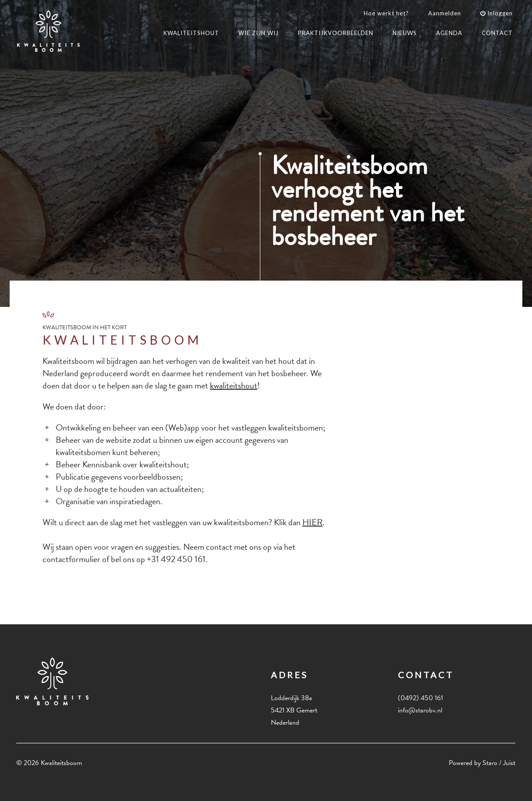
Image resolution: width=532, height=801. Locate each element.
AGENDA (449, 33)
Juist (509, 763)
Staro (490, 763)
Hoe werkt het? (386, 13)
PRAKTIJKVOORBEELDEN (336, 33)
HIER (312, 522)
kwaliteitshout (234, 385)
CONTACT (497, 33)
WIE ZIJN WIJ (259, 33)
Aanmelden (445, 13)
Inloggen (497, 13)
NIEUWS (405, 33)
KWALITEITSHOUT (191, 33)
